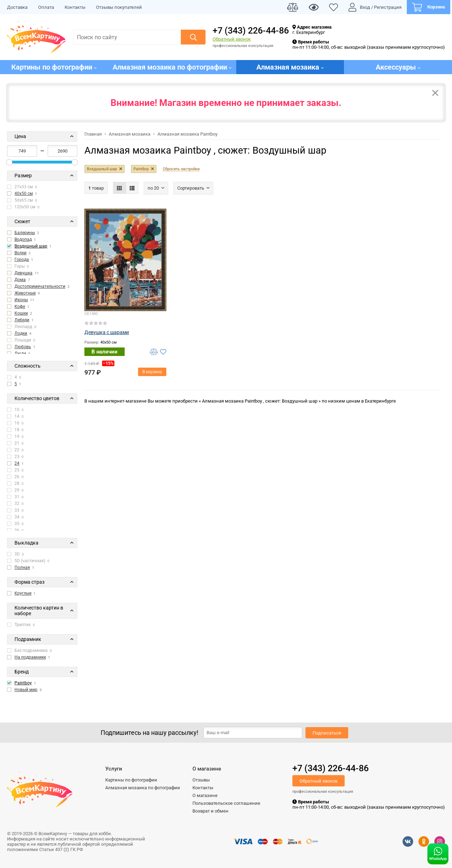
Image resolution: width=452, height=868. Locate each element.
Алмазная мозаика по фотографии (143, 788)
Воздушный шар (31, 246)
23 (15, 457)
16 (15, 423)
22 (15, 450)
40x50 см (24, 194)
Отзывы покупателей (119, 7)
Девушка (23, 273)
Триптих (21, 625)
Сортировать (191, 188)
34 (15, 517)
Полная (22, 567)
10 (15, 410)
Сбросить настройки (181, 169)
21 (15, 443)
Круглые (23, 593)
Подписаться (327, 733)
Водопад (23, 239)
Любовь (23, 347)
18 (15, 430)
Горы (18, 266)
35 (15, 524)
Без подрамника (29, 650)
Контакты (75, 7)
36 (15, 530)
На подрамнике (30, 657)
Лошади (21, 340)
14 (15, 416)
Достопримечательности (40, 286)
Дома (20, 280)
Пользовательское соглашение (226, 803)
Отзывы (201, 780)
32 (15, 504)
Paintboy (23, 683)
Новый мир (26, 690)
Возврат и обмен (210, 811)
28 (15, 483)
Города (22, 260)
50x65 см (22, 200)
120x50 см (23, 207)
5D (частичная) (28, 561)
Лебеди (22, 320)
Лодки (21, 333)
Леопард (22, 327)
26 (15, 477)
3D (16, 554)
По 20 (153, 188)
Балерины (25, 233)
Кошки (21, 313)
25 (15, 470)
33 (15, 510)
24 (17, 463)
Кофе (20, 307)
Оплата (46, 7)
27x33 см (22, 187)
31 (15, 497)
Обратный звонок (232, 39)
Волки (20, 253)
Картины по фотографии (131, 780)
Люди (20, 353)
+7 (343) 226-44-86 (251, 31)
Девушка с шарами (107, 332)
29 (15, 490)
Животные (25, 293)
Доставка (17, 7)
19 (15, 436)
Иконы (21, 300)
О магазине (205, 795)
